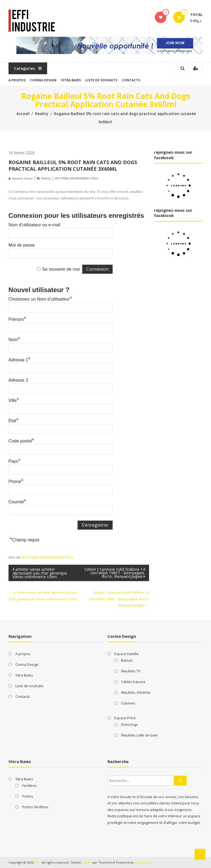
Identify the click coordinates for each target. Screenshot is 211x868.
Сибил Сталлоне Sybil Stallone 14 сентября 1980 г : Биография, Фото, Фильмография (115, 573)
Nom (14, 340)
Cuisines (128, 703)
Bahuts (127, 660)
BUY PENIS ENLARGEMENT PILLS (77, 178)
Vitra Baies (71, 80)
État (14, 421)
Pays (15, 461)
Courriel (17, 502)
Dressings (129, 724)
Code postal (21, 441)
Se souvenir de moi (61, 269)
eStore (87, 862)
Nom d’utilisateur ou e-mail (34, 225)
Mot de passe (22, 245)
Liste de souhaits (101, 80)
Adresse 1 (20, 360)
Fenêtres (30, 786)
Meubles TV (131, 671)
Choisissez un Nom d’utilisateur (40, 299)
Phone (16, 482)
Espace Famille (126, 654)
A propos (17, 80)
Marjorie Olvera (22, 178)
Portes (28, 796)
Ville (14, 400)
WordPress (142, 862)
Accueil (23, 114)
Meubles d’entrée (136, 692)
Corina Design (43, 80)
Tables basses (133, 682)
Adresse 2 (18, 380)
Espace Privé (125, 718)
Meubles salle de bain (139, 735)
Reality (42, 114)
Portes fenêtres (35, 807)
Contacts (131, 80)
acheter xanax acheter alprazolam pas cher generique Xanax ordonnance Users (40, 573)
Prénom (17, 319)
